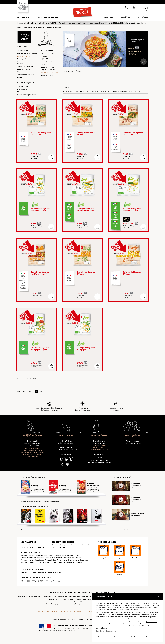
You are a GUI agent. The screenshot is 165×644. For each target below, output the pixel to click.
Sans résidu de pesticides (26, 95)
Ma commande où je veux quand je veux (66, 449)
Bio (18, 92)
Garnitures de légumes (26, 75)
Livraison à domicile (83, 545)
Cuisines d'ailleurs (27, 558)
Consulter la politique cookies (106, 631)
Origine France (23, 86)
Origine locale (22, 89)
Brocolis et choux (47, 53)
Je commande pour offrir (60, 547)
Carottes (44, 64)
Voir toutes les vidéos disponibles (123, 530)
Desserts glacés (74, 560)
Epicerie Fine (55, 562)
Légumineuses (47, 61)
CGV (55, 597)
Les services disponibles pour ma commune (39, 597)
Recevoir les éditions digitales (31, 501)
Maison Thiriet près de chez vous (66, 442)
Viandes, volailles (68, 558)
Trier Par (67, 92)
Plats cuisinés (39, 558)
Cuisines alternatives (43, 562)
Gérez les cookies (86, 597)
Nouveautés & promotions (27, 53)
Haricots (44, 56)
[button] (134, 8)
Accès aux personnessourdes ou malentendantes (99, 461)
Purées (20, 77)
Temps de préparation (121, 92)
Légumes (27, 28)
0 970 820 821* (99, 443)
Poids (137, 92)
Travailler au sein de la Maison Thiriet (133, 442)
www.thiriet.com (132, 603)
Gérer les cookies (151, 622)
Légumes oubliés (47, 67)
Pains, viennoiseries (27, 562)
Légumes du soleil (48, 70)
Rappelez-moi (99, 454)
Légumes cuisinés (24, 72)
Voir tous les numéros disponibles (32, 530)
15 (36, 391)
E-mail (99, 457)
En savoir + (60, 581)
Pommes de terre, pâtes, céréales (32, 560)
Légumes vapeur (24, 69)
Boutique (79, 562)
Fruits (59, 560)
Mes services (108, 17)
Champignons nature (25, 66)
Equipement (92, 92)
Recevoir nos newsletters (52, 501)
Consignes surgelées (67, 545)
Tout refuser (133, 637)
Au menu (24, 573)
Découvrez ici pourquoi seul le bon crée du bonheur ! (32, 443)
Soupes (20, 64)
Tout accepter (152, 637)
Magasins (55, 545)
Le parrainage (40, 547)
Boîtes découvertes (68, 562)
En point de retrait (27, 547)
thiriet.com (22, 597)
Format (104, 92)
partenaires (146, 603)
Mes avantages (142, 17)
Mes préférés (125, 17)
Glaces (65, 560)
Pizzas (77, 555)
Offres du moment (27, 555)
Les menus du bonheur (48, 17)
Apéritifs (38, 555)
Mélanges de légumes (53, 28)
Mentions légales (63, 597)
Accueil (20, 28)
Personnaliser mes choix (108, 637)
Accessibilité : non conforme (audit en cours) (60, 599)
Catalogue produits (74, 597)
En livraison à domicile (28, 545)
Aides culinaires (50, 560)
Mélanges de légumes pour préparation (27, 60)
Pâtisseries (84, 560)
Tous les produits (24, 51)
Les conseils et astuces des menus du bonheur (45, 573)
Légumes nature (38, 28)
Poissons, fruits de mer (53, 558)
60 (41, 391)
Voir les (79, 92)
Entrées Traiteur (48, 555)
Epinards (44, 59)
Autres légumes (47, 75)
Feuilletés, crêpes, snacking (64, 555)
